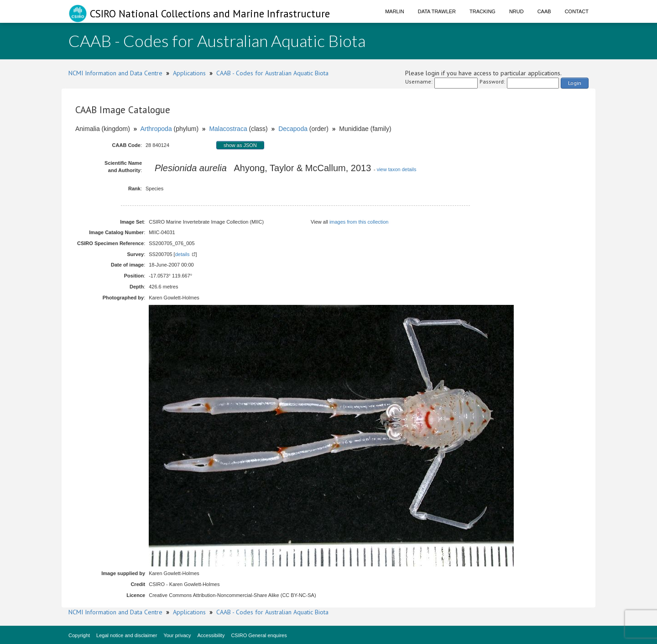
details (182, 254)
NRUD (516, 11)
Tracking (482, 11)
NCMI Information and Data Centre (115, 73)
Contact (577, 11)
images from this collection (359, 222)
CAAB (544, 11)
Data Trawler (437, 11)
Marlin (395, 11)
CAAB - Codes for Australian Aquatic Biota (272, 73)
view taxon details (397, 169)
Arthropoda (156, 129)
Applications (189, 73)
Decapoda (293, 129)
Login (575, 83)
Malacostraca (228, 129)
